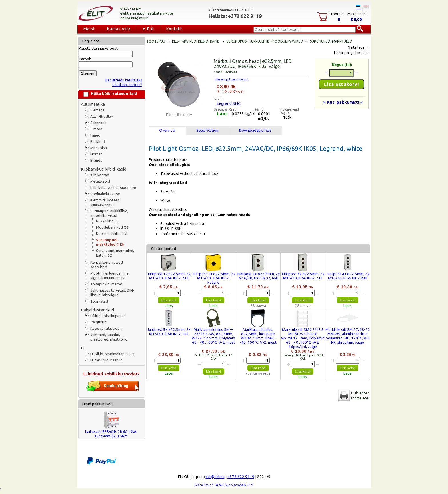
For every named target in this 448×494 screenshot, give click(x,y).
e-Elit (148, 29)
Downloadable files (255, 130)
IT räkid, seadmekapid (112, 354)
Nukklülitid (107, 221)
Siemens (97, 110)
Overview (167, 130)
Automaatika (93, 104)
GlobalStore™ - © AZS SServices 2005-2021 (224, 485)
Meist (89, 29)
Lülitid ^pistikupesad (108, 316)
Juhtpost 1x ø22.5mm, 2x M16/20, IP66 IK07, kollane (214, 278)
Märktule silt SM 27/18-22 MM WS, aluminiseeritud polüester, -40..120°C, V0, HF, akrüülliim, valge (348, 336)
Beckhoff (98, 142)
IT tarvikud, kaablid (106, 360)
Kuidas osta (119, 29)
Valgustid (98, 322)
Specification (207, 130)
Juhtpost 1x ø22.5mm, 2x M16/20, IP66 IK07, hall (169, 276)
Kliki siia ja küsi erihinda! (231, 79)
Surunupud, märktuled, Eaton (115, 253)
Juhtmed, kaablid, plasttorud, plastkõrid (109, 337)
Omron (96, 129)
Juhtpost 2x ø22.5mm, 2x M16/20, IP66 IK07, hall (258, 276)
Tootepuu (156, 41)
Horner (96, 154)
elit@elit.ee (215, 477)
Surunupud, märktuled (110, 242)
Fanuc (95, 135)
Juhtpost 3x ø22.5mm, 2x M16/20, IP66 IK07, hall (303, 276)
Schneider (99, 123)
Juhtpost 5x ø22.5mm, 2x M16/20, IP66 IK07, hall (169, 332)
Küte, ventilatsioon (106, 328)
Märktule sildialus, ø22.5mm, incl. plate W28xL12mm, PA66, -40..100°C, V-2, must (258, 336)
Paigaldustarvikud (97, 310)
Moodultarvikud (113, 227)
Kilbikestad (100, 175)
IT (83, 348)
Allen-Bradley (102, 116)
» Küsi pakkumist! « (343, 102)
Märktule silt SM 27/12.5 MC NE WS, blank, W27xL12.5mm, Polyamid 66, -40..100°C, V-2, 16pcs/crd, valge (303, 338)
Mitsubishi (99, 148)
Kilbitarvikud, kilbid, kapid (104, 169)
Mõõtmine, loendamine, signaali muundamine (110, 276)
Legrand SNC (229, 103)
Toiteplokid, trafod (106, 284)
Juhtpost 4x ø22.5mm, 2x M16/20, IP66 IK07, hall (348, 276)
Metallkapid (100, 181)
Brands (96, 160)
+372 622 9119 (241, 477)
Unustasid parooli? (127, 85)
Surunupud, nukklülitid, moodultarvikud (109, 213)
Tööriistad (99, 301)
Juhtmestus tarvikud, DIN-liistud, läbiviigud (112, 293)
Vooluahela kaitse (105, 194)
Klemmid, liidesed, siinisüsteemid (105, 202)
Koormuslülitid (112, 234)
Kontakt (174, 29)
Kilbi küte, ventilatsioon (113, 188)
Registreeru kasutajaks (124, 80)
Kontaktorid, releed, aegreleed (107, 265)
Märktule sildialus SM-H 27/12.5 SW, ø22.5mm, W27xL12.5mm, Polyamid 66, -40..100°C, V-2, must (213, 336)
